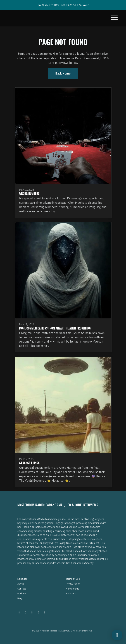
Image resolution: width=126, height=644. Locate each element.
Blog (20, 598)
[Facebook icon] (32, 612)
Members (71, 594)
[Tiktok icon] (39, 612)
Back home (63, 73)
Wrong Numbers (29, 194)
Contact (22, 589)
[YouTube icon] (45, 612)
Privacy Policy (73, 584)
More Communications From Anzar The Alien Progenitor (55, 328)
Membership (72, 589)
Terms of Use (73, 579)
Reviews (22, 594)
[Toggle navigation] (114, 18)
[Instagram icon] (19, 612)
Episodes (22, 579)
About (21, 584)
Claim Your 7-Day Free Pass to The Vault (63, 5)
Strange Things (29, 463)
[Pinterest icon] (26, 612)
